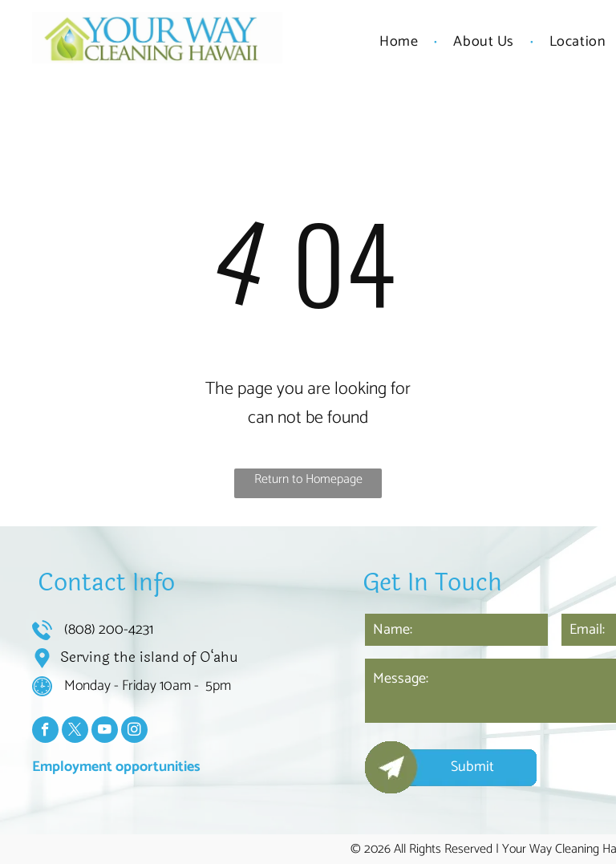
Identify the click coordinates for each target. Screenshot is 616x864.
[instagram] (134, 732)
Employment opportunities (116, 767)
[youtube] (105, 732)
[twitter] (75, 732)
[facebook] (45, 732)
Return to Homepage (308, 479)
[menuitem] (400, 42)
